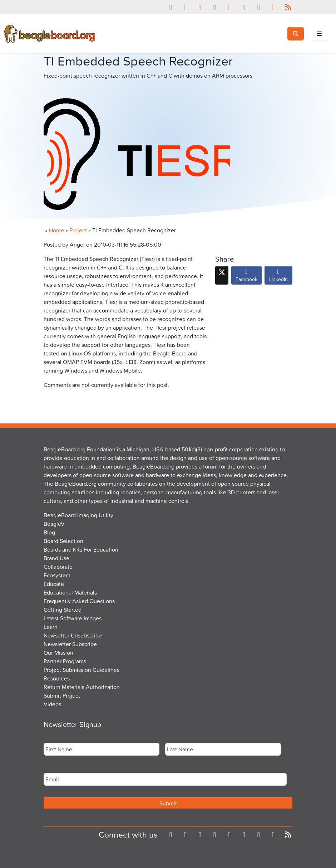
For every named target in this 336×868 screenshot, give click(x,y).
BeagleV (54, 524)
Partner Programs (65, 661)
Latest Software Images (73, 618)
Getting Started (63, 610)
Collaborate (58, 567)
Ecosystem (57, 575)
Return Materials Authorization (82, 687)
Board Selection (63, 541)
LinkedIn (278, 277)
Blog (49, 532)
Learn (51, 627)
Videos (52, 704)
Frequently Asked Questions (79, 601)
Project (78, 230)
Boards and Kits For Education (81, 549)
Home (56, 230)
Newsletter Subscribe (70, 644)
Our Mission (58, 653)
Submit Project (62, 695)
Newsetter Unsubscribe (73, 635)
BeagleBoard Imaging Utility (78, 515)
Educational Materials (70, 592)
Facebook (246, 277)
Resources (57, 678)
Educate (54, 584)
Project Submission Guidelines (81, 670)
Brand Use (56, 558)
